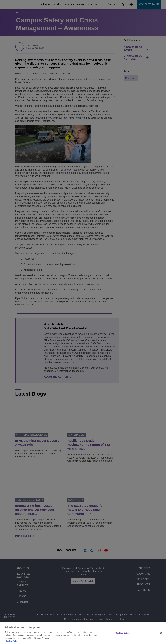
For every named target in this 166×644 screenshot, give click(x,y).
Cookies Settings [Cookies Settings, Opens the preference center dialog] (123, 633)
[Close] (161, 633)
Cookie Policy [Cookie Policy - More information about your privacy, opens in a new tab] (12, 641)
